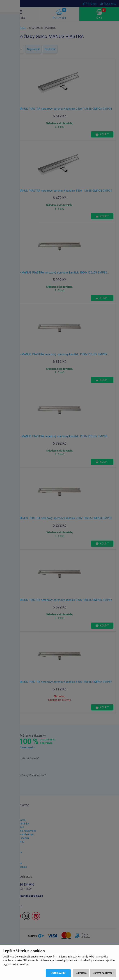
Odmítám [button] (81, 973)
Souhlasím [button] (58, 973)
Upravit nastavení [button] (103, 973)
